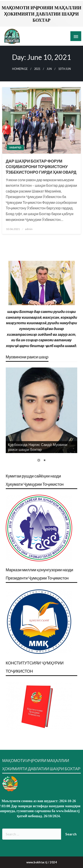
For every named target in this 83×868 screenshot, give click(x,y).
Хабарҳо (15, 147)
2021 (37, 69)
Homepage (20, 69)
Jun (49, 69)
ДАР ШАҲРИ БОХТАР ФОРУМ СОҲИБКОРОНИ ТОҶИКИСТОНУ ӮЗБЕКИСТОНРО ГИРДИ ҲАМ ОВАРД (41, 167)
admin (29, 229)
